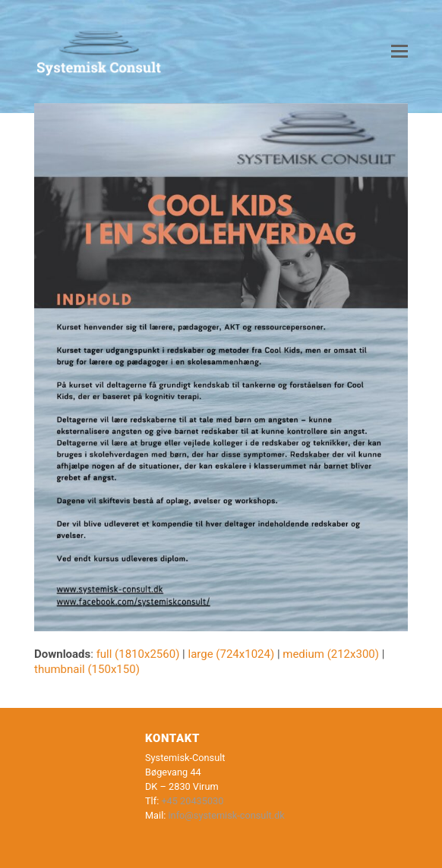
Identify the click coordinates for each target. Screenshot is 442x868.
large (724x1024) (231, 654)
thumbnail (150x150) (87, 669)
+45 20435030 (192, 801)
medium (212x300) (331, 654)
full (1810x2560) (138, 654)
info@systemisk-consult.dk (227, 815)
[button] (399, 52)
